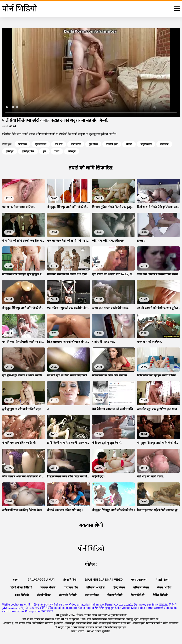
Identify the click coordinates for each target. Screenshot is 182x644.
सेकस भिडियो (115, 595)
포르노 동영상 (168, 604)
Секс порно (86, 608)
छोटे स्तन (59, 144)
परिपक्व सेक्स (141, 587)
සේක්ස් (159, 608)
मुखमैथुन (10, 151)
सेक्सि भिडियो (160, 595)
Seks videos (123, 608)
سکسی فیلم (10, 608)
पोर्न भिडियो (47, 611)
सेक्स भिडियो (164, 587)
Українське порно (65, 608)
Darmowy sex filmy (146, 604)
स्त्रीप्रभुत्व (72, 151)
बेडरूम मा (164, 144)
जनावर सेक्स (92, 595)
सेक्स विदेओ (137, 595)
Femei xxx (112, 604)
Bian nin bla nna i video (104, 580)
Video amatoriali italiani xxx (87, 604)
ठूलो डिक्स (93, 144)
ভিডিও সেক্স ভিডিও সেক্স (54, 604)
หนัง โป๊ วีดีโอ (44, 608)
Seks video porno (142, 608)
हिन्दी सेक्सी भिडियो (21, 587)
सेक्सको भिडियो (68, 595)
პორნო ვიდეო (104, 608)
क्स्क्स (16, 580)
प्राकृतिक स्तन (146, 144)
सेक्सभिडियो (70, 580)
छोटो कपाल (76, 144)
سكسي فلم (126, 604)
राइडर (57, 151)
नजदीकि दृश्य (112, 144)
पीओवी (129, 144)
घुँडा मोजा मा (41, 144)
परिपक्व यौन (71, 587)
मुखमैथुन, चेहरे (28, 151)
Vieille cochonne (13, 604)
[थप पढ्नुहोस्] (177, 9)
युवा (44, 151)
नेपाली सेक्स (163, 580)
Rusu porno (32, 611)
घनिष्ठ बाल (23, 144)
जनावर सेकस (48, 587)
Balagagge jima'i (41, 580)
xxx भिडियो (21, 595)
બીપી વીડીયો (32, 604)
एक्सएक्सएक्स (139, 580)
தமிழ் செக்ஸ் (26, 608)
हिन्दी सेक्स (119, 587)
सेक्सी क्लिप (44, 595)
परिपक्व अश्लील (95, 587)
